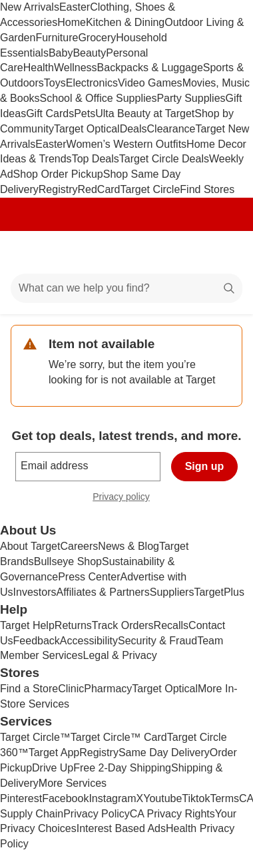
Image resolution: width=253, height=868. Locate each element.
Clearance (171, 129)
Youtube (162, 798)
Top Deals (96, 159)
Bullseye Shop (68, 561)
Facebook (65, 798)
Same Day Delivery (164, 753)
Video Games (150, 83)
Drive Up (53, 768)
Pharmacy (108, 689)
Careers (79, 546)
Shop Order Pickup (58, 174)
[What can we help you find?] (126, 288)
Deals (133, 129)
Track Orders (123, 625)
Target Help (27, 625)
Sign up (205, 466)
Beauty (89, 53)
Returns (73, 625)
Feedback (37, 641)
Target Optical (87, 129)
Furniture (57, 38)
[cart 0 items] (225, 252)
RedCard (99, 189)
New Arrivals (30, 7)
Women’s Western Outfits (127, 144)
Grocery (97, 38)
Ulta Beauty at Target (145, 113)
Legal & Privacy (120, 655)
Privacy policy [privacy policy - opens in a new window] (126, 498)
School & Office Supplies (99, 98)
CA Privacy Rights (172, 814)
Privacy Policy (97, 814)
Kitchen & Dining (125, 22)
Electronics (92, 83)
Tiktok (196, 798)
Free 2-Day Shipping (122, 768)
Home (72, 22)
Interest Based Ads (121, 828)
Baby (61, 53)
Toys (55, 83)
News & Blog (128, 546)
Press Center (89, 577)
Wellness (76, 68)
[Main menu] (28, 252)
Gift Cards (50, 113)
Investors (35, 592)
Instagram (112, 798)
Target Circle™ (35, 737)
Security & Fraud (157, 641)
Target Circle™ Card (119, 737)
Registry (58, 189)
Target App (54, 753)
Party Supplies (191, 98)
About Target (30, 546)
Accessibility (89, 641)
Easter (75, 7)
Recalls (171, 625)
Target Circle (150, 189)
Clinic (71, 689)
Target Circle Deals (164, 159)
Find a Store (29, 689)
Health (39, 68)
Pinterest (21, 798)
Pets (85, 113)
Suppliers (172, 592)
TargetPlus (219, 592)
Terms (224, 798)
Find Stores (207, 189)
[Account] (190, 252)
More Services (73, 783)
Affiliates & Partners (103, 592)
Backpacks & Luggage (150, 68)
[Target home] (126, 252)
